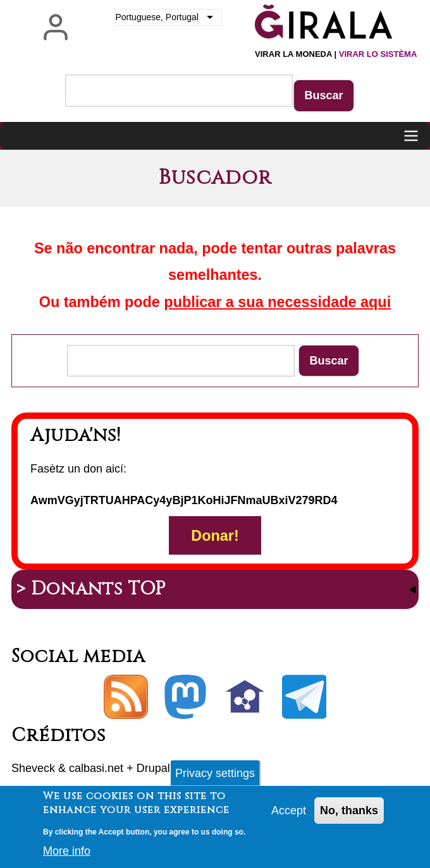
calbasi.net (96, 768)
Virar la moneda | (336, 54)
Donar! (215, 535)
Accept (289, 814)
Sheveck (33, 768)
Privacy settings (215, 777)
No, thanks (349, 814)
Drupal (153, 768)
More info (67, 855)
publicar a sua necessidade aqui (277, 302)
